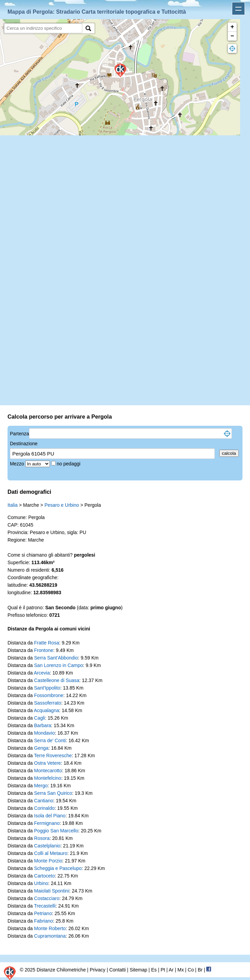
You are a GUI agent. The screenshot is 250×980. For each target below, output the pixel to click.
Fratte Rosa (47, 643)
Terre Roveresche (53, 756)
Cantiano (44, 801)
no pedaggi (69, 464)
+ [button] (232, 27)
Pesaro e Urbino (62, 505)
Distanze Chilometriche (61, 970)
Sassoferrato (48, 703)
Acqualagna (46, 710)
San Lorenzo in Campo (59, 665)
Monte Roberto (50, 928)
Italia (13, 505)
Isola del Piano (50, 816)
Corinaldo (44, 808)
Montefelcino (48, 778)
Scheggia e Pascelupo (58, 868)
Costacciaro (47, 898)
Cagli (40, 718)
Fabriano (44, 921)
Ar (171, 970)
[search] (43, 28)
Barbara (43, 725)
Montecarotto (48, 771)
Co (191, 970)
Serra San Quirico (53, 793)
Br (200, 970)
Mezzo (18, 464)
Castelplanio (47, 846)
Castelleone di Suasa (57, 680)
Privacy (98, 970)
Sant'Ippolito (47, 688)
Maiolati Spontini (52, 891)
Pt (163, 970)
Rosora (42, 838)
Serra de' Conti (50, 740)
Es (154, 970)
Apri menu (238, 9)
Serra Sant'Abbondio (56, 658)
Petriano (43, 913)
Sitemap (138, 970)
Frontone (44, 650)
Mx (180, 970)
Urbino (41, 883)
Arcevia (42, 673)
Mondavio (45, 733)
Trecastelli (45, 906)
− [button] (232, 36)
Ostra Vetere (48, 763)
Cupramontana (50, 936)
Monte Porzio (48, 861)
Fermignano (47, 823)
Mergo (41, 786)
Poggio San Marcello (56, 831)
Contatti (117, 970)
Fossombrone (49, 695)
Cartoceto (45, 876)
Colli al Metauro (51, 853)
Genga (41, 748)
